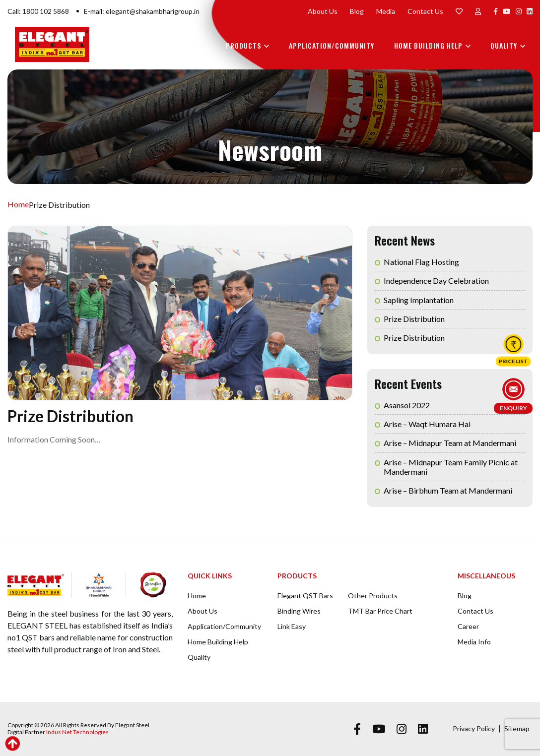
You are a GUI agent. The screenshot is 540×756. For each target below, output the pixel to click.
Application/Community (332, 45)
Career (468, 626)
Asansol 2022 (407, 405)
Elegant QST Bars (305, 596)
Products (243, 45)
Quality (504, 45)
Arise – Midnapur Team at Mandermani (450, 443)
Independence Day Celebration (436, 281)
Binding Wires (299, 611)
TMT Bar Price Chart (380, 611)
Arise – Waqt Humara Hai (427, 424)
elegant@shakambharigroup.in (153, 11)
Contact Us (425, 11)
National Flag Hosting (421, 262)
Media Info (474, 642)
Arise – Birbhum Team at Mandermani (448, 490)
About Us (323, 11)
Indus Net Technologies (77, 732)
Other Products (373, 596)
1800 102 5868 (46, 11)
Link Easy (292, 626)
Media (386, 11)
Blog (357, 11)
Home (18, 205)
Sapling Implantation (419, 300)
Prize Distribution (414, 319)
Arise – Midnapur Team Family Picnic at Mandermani (451, 467)
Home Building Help (428, 45)
